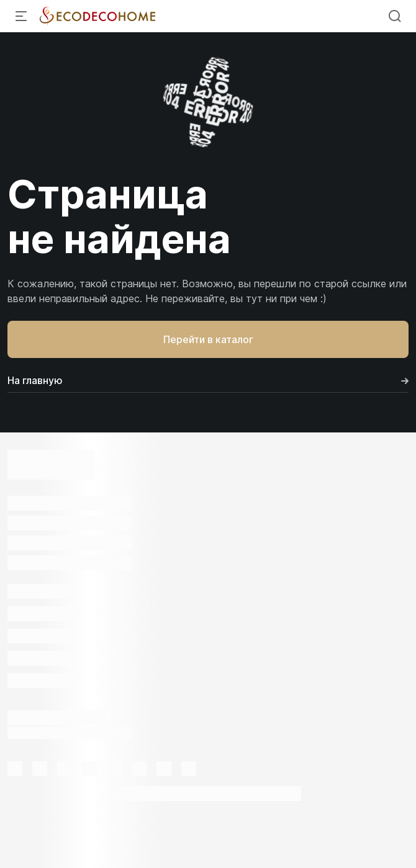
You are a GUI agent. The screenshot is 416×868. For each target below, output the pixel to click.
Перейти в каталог (208, 339)
